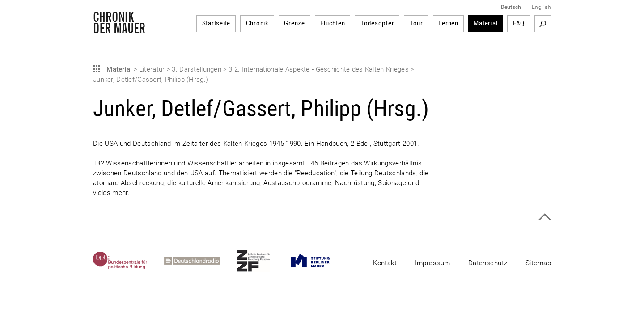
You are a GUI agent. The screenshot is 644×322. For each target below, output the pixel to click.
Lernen (448, 23)
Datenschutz (488, 263)
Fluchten (333, 23)
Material (485, 23)
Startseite (216, 23)
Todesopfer (377, 23)
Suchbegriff (543, 24)
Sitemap (538, 263)
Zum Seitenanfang (544, 217)
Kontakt (385, 263)
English (541, 7)
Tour (416, 23)
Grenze (294, 23)
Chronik (257, 23)
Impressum (432, 263)
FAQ (519, 23)
